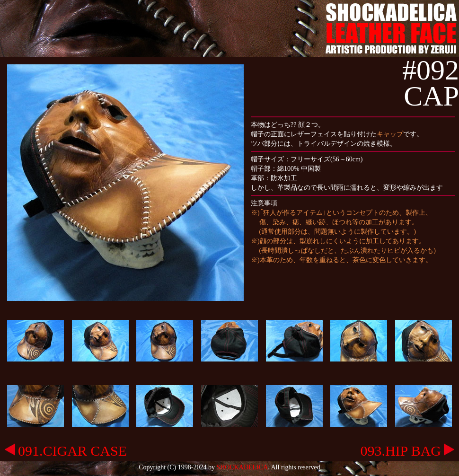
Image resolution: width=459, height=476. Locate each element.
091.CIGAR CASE (66, 451)
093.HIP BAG (407, 451)
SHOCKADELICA (242, 467)
